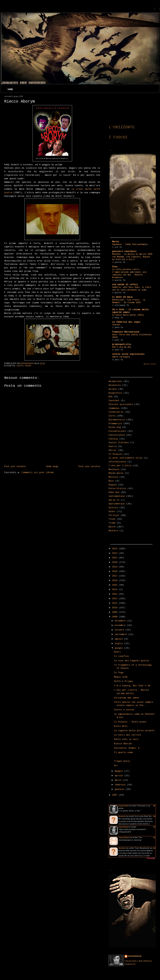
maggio (119, 771)
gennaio (120, 789)
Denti (117, 652)
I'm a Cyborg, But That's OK (132, 686)
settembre (121, 634)
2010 (115, 608)
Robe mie (114, 492)
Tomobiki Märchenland (126, 332)
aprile (119, 776)
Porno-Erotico (117, 488)
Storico (113, 508)
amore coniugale (121, 357)
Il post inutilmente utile (125, 458)
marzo (119, 780)
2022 (115, 553)
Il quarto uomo (123, 752)
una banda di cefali (125, 285)
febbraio (121, 785)
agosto (119, 639)
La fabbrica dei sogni (126, 322)
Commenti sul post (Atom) (38, 473)
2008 (115, 617)
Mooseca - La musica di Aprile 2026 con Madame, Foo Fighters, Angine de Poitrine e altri (132, 257)
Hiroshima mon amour (127, 698)
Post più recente (15, 466)
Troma (112, 523)
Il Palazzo (115, 454)
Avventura (115, 385)
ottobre (120, 630)
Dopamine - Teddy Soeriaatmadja (130, 244)
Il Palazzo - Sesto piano (130, 722)
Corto (20, 366)
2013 (115, 594)
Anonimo (122, 816)
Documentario (117, 420)
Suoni (112, 512)
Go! (116, 766)
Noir (111, 481)
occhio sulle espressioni (128, 354)
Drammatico (115, 424)
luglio (119, 643)
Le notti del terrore (127, 735)
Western (113, 531)
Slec (115, 267)
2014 (115, 590)
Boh (111, 397)
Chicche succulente (121, 404)
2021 (115, 558)
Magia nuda (121, 677)
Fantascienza (117, 435)
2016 (115, 580)
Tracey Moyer (124, 837)
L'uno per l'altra (120, 466)
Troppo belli (122, 761)
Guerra (113, 446)
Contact (116, 325)
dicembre (121, 621)
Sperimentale (117, 504)
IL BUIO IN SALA (122, 297)
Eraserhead (123, 806)
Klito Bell (121, 726)
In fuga (119, 673)
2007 (115, 795)
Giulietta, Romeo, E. (127, 748)
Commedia (114, 408)
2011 (115, 603)
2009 (115, 612)
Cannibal (114, 401)
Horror (113, 450)
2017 (115, 576)
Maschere (114, 469)
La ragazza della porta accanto (134, 731)
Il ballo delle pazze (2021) (128, 315)
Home (10, 90)
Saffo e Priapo (123, 681)
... (116, 757)
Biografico (115, 393)
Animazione (115, 381)
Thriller (114, 515)
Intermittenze (117, 462)
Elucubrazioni (117, 431)
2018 (115, 571)
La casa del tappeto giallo (132, 661)
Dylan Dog (115, 427)
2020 (115, 562)
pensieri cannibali (124, 251)
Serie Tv (114, 500)
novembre (121, 625)
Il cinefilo (121, 656)
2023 (115, 549)
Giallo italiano (119, 443)
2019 (115, 567)
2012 (115, 599)
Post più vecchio (89, 466)
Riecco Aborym (123, 744)
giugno (119, 648)
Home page (52, 466)
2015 (115, 585)
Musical (113, 477)
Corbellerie (116, 412)
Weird (112, 527)
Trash (28, 366)
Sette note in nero (126, 739)
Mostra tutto (150, 364)
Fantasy (113, 439)
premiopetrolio (122, 344)
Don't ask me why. (122, 347)
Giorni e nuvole (124, 710)
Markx (116, 242)
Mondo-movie (116, 473)
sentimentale (117, 496)
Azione (113, 389)
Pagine (113, 485)
